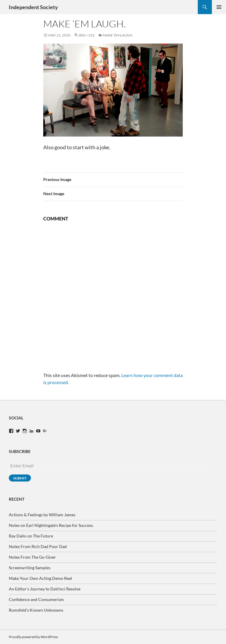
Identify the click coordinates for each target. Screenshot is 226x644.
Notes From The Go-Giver (32, 557)
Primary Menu (219, 7)
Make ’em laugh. (118, 35)
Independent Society (33, 7)
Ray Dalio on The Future (31, 536)
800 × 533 (87, 35)
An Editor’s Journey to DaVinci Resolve (45, 589)
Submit (20, 478)
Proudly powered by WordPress (33, 637)
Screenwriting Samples (30, 568)
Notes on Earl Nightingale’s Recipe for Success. (51, 525)
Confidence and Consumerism (36, 599)
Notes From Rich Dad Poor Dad (38, 546)
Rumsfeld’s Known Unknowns (36, 610)
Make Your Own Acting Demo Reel (40, 578)
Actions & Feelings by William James (42, 515)
